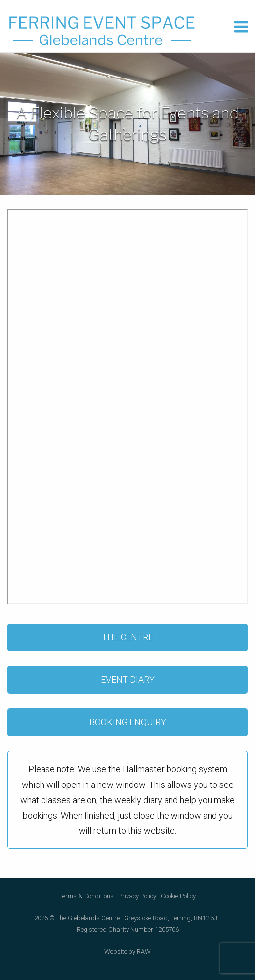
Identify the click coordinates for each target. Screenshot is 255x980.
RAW (144, 952)
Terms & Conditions (86, 896)
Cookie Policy (178, 896)
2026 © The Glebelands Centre (77, 918)
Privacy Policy (137, 896)
